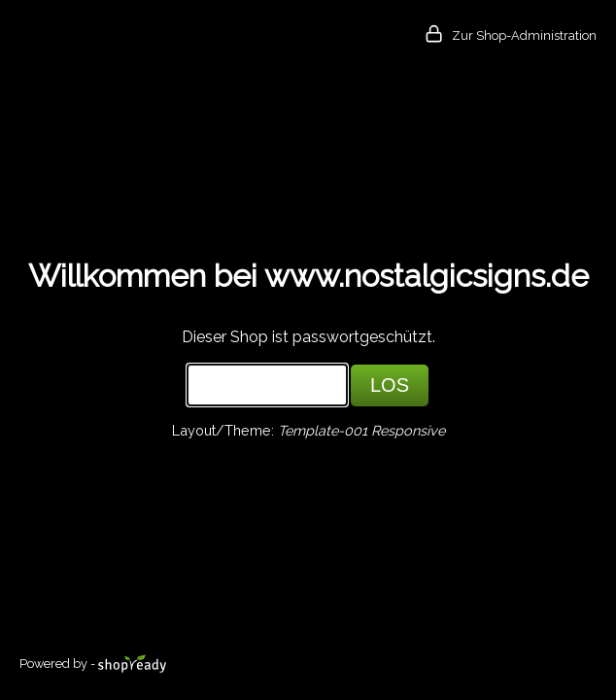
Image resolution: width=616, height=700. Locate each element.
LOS (390, 385)
